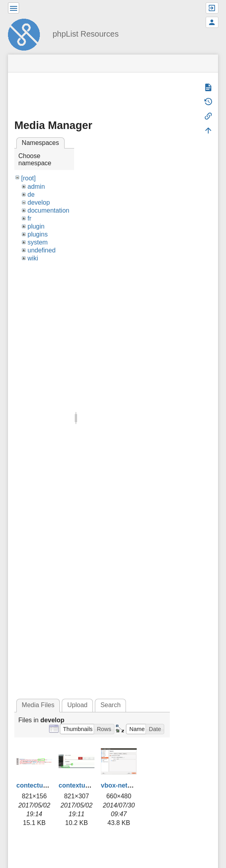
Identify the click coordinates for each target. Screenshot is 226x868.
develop (39, 202)
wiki (33, 258)
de (31, 195)
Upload (78, 705)
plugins (38, 234)
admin (36, 187)
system (38, 242)
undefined (41, 250)
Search (111, 705)
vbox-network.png (128, 785)
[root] (28, 178)
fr (29, 218)
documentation (48, 210)
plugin (36, 226)
